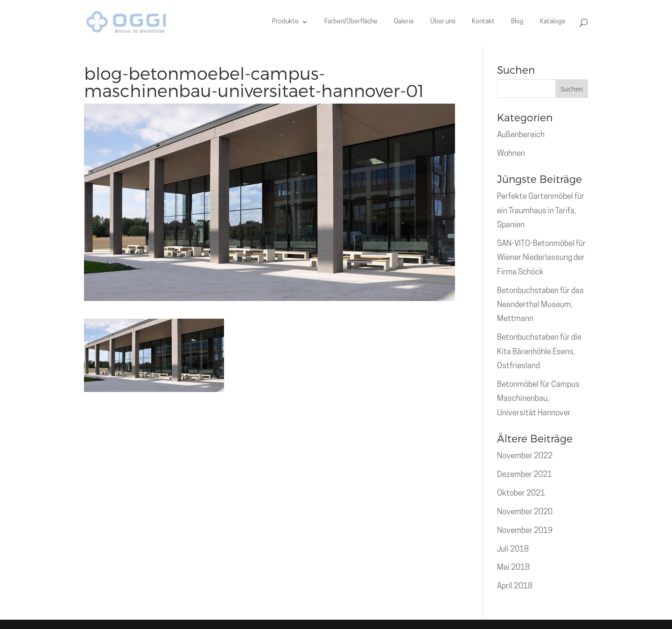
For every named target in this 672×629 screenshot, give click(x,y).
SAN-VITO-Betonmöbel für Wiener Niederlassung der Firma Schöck (541, 258)
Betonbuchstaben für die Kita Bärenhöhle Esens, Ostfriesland (539, 352)
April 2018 (515, 586)
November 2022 (525, 456)
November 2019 (525, 531)
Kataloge (553, 22)
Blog (517, 22)
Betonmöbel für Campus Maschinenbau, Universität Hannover (538, 399)
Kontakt (483, 22)
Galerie (404, 22)
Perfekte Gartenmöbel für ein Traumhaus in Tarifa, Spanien (541, 211)
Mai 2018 (513, 568)
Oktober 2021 (521, 493)
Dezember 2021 (525, 475)
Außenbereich (521, 135)
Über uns (443, 22)
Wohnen (511, 154)
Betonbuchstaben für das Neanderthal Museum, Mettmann (540, 305)
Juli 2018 (513, 549)
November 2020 (525, 512)
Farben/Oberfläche (351, 22)
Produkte (285, 22)
